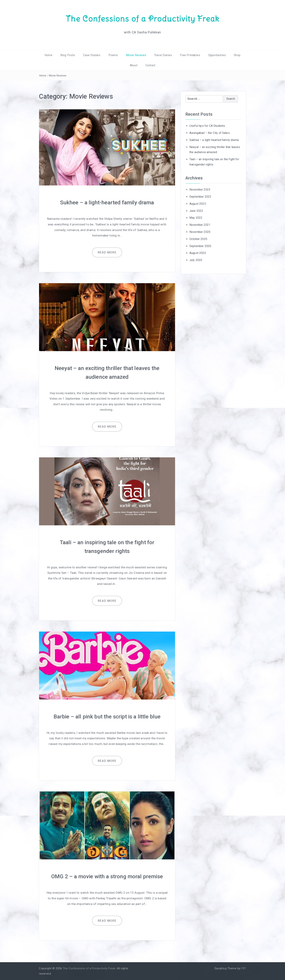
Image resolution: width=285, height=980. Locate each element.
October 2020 (198, 239)
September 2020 (200, 246)
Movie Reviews (136, 55)
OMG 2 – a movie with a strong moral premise (107, 876)
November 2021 (200, 225)
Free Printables (190, 55)
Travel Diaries (163, 55)
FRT (244, 968)
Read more (107, 252)
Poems (113, 55)
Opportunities (217, 55)
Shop (237, 55)
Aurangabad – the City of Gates (210, 133)
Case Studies (92, 55)
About (134, 65)
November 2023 (200, 190)
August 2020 (198, 253)
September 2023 (200, 197)
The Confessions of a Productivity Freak (142, 19)
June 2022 (196, 211)
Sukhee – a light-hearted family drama (107, 202)
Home (48, 55)
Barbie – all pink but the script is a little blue (107, 717)
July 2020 (196, 260)
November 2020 (200, 232)
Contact (150, 65)
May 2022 (196, 218)
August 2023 (198, 204)
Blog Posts (68, 55)
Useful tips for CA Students (207, 126)
